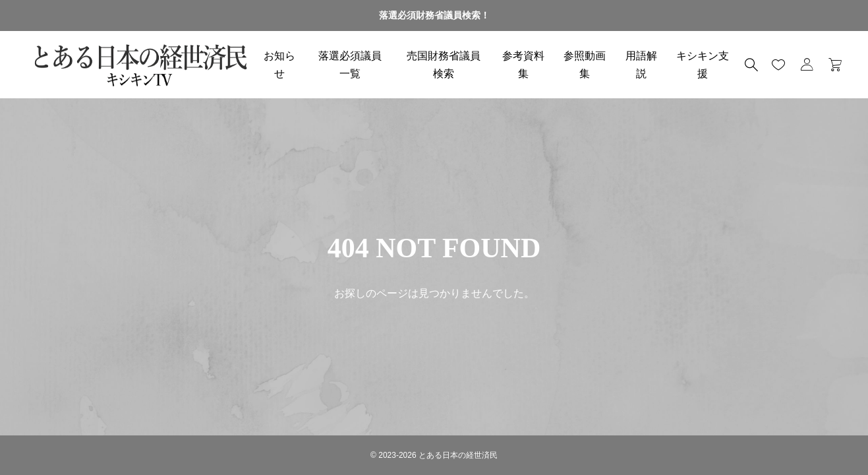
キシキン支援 (703, 65)
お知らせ (279, 65)
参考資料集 (523, 65)
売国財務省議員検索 (444, 65)
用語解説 (641, 65)
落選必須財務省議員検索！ (434, 15)
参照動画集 (585, 65)
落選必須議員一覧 (350, 65)
